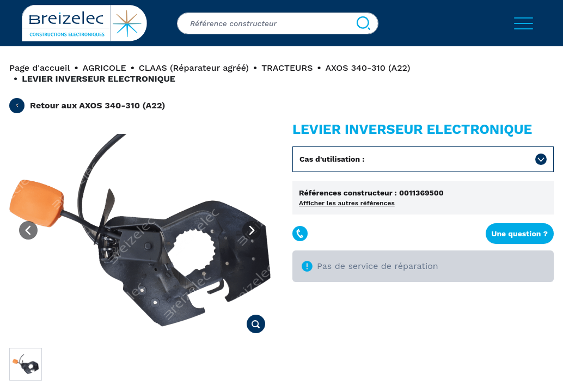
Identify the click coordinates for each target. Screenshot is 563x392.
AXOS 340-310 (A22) (368, 68)
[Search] (363, 23)
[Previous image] (28, 230)
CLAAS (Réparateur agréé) (194, 68)
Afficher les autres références (347, 203)
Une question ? (520, 234)
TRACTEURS (287, 68)
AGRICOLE (105, 68)
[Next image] (252, 230)
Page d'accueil (39, 68)
